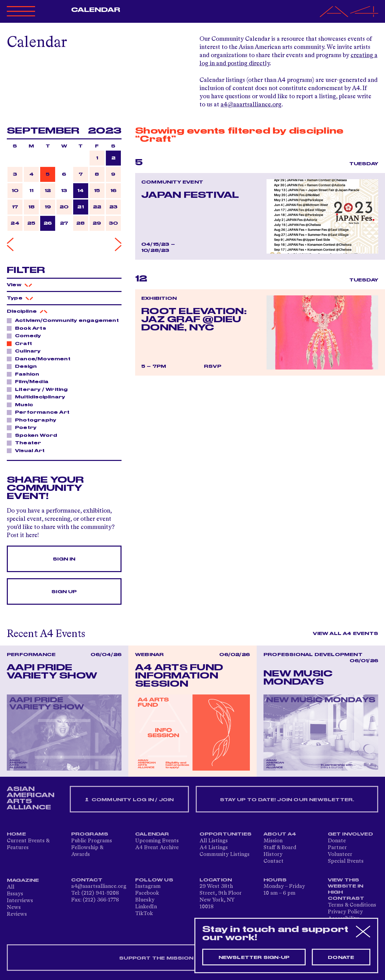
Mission (273, 841)
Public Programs (92, 841)
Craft (22, 343)
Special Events (346, 861)
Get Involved (350, 834)
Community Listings (224, 855)
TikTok (144, 914)
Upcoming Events (157, 841)
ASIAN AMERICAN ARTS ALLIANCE (31, 798)
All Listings (214, 841)
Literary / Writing (40, 389)
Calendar (96, 10)
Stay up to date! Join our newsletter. (287, 800)
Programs (90, 834)
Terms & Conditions (352, 905)
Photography (34, 420)
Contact (274, 861)
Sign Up (64, 592)
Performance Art (40, 412)
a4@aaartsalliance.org (251, 105)
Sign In (64, 559)
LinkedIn (146, 907)
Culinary (26, 351)
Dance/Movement (41, 359)
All (11, 887)
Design (24, 366)
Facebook (147, 893)
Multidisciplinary (38, 397)
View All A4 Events (346, 634)
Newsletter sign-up (254, 958)
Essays (15, 894)
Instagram (148, 887)
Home (16, 834)
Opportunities (226, 834)
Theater (26, 443)
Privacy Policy (345, 912)
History (273, 855)
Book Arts (29, 328)
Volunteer (340, 855)
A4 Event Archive (157, 848)
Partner (337, 848)
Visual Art (28, 450)
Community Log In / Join (129, 800)
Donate (337, 841)
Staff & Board (280, 848)
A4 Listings (214, 848)
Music (22, 405)
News (14, 908)
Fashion (25, 374)
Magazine (23, 880)
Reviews (17, 914)
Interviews (20, 901)
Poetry (24, 427)
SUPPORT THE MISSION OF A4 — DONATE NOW (192, 958)
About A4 (280, 834)
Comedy (26, 336)
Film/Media (30, 381)
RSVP (213, 366)
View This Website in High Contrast (346, 889)
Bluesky (145, 900)
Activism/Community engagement (64, 320)
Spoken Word (34, 435)
